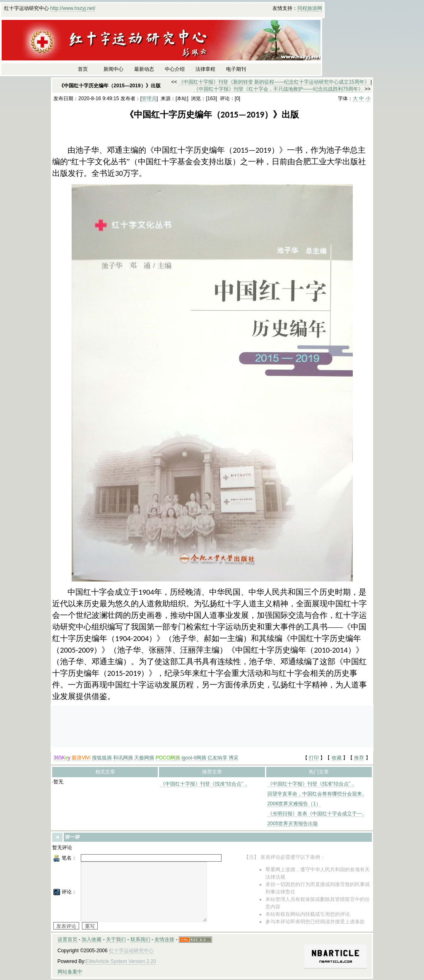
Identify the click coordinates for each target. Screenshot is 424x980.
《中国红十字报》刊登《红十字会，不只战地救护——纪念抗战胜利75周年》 (278, 89)
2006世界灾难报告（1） (294, 804)
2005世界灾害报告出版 (293, 824)
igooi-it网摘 (194, 758)
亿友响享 (217, 758)
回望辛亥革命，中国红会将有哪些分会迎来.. (316, 794)
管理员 (149, 98)
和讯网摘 (123, 758)
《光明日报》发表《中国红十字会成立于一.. (316, 814)
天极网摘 (144, 758)
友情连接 (164, 939)
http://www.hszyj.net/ (73, 8)
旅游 (312, 8)
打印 (314, 758)
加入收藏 (92, 939)
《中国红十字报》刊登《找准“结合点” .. (204, 784)
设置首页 (67, 939)
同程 (302, 8)
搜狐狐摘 (102, 758)
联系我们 (140, 939)
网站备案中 (70, 972)
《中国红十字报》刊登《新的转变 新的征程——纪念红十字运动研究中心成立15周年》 (274, 82)
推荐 (359, 758)
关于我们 (116, 939)
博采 (234, 758)
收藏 (337, 758)
